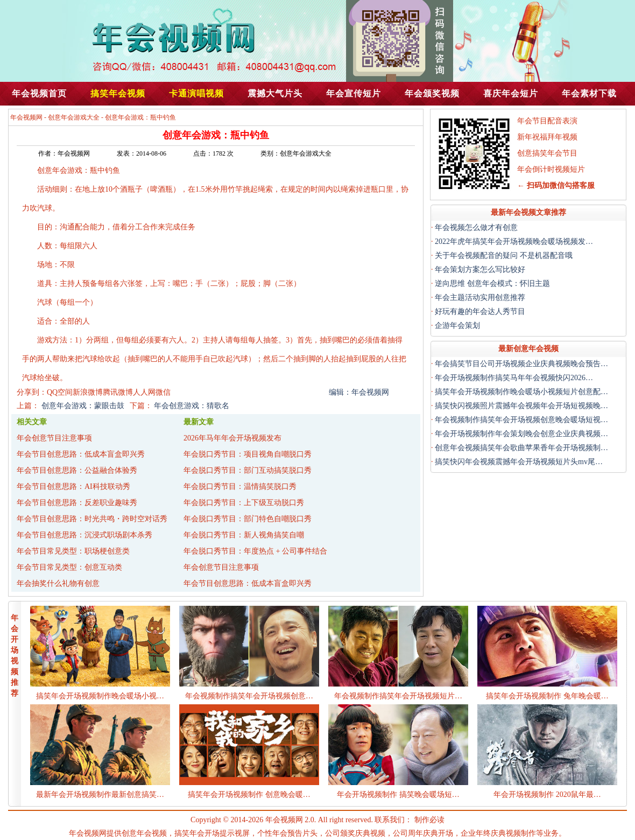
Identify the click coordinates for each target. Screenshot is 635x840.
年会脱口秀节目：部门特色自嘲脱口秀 (248, 519)
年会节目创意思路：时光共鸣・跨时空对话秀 (92, 519)
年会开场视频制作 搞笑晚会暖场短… (398, 794)
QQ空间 (60, 392)
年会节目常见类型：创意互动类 (69, 567)
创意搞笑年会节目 (547, 153)
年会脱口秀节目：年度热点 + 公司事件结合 (255, 551)
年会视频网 (26, 117)
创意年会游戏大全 (74, 117)
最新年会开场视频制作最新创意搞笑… (100, 794)
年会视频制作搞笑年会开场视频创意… (249, 696)
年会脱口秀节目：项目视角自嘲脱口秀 (248, 454)
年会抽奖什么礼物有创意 (58, 583)
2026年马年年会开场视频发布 (232, 438)
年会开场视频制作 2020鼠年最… (547, 794)
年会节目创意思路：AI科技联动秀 (73, 486)
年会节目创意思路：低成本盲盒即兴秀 (81, 454)
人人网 (144, 392)
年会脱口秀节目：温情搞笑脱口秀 (240, 486)
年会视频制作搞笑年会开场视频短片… (398, 696)
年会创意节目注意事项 (54, 438)
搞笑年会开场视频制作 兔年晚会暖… (547, 696)
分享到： (32, 392)
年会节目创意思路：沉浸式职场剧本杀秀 (84, 535)
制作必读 (429, 820)
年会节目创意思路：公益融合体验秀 (77, 470)
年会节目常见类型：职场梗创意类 (73, 551)
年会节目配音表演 (547, 121)
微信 (163, 392)
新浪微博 (88, 392)
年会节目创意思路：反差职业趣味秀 (77, 503)
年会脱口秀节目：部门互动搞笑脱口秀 (248, 470)
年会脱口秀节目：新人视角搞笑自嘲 (244, 535)
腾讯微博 (118, 392)
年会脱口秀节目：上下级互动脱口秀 (244, 503)
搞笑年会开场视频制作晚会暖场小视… (100, 696)
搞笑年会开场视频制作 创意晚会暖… (249, 794)
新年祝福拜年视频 (547, 137)
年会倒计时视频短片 (551, 169)
